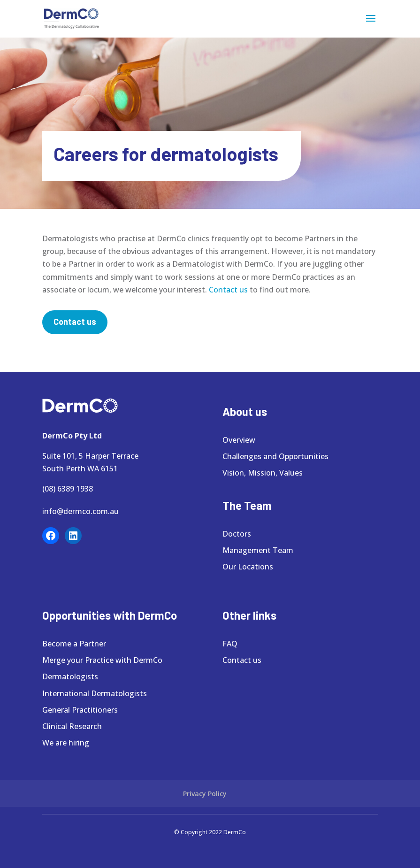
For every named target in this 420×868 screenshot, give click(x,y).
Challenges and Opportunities (275, 456)
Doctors (237, 534)
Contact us (228, 290)
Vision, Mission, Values (263, 473)
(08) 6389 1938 (68, 489)
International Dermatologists (95, 693)
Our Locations (248, 567)
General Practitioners (80, 710)
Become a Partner (74, 644)
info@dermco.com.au (80, 511)
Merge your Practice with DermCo (102, 660)
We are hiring (66, 743)
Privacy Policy (205, 794)
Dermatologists (70, 676)
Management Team (258, 550)
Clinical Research (72, 726)
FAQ (230, 644)
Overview (239, 440)
